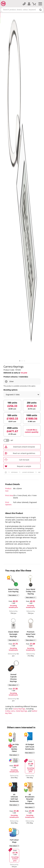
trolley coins (10, 711)
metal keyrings (21, 711)
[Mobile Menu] (40, 4)
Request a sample (24, 466)
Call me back (24, 460)
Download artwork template (24, 447)
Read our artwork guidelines (24, 453)
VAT (12, 440)
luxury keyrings (19, 709)
